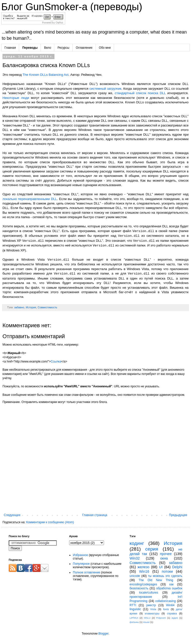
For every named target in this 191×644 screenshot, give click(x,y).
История (31, 307)
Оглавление (84, 48)
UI (161, 567)
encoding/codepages (143, 584)
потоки (167, 571)
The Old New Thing (156, 580)
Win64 (170, 605)
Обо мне (105, 48)
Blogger (103, 634)
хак (171, 584)
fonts (166, 609)
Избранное (80, 555)
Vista (153, 609)
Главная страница (95, 515)
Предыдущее (178, 515)
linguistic (135, 609)
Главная (10, 48)
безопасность (139, 588)
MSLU (147, 618)
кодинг (137, 543)
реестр (151, 605)
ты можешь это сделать (165, 576)
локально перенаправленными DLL (30, 199)
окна (164, 558)
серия (152, 549)
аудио (175, 618)
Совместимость (47, 307)
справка (172, 613)
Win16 (144, 571)
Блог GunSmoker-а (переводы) (72, 7)
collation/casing (166, 601)
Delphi (177, 567)
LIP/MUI (134, 618)
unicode (135, 576)
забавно (19, 307)
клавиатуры (152, 613)
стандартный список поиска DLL (140, 93)
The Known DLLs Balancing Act (46, 75)
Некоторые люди (16, 98)
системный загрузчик (106, 89)
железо (143, 567)
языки (146, 622)
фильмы (134, 622)
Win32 (135, 558)
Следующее (12, 515)
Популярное (81, 564)
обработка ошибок (169, 588)
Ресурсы (63, 48)
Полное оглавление (87, 572)
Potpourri (161, 618)
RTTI (133, 605)
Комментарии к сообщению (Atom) (50, 522)
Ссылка (56, 362)
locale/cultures (149, 593)
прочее (166, 554)
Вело (48, 48)
